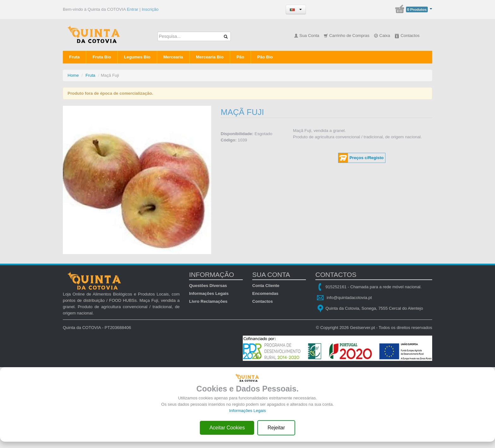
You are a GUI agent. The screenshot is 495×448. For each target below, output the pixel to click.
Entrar (133, 9)
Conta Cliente (266, 286)
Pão (240, 57)
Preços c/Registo (367, 158)
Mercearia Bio (210, 57)
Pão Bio (265, 57)
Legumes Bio (137, 57)
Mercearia (173, 57)
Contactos (407, 36)
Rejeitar (276, 428)
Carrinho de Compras (346, 36)
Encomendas (265, 293)
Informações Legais (209, 293)
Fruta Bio (102, 57)
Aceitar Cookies (227, 428)
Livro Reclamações (208, 301)
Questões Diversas (208, 286)
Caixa (382, 36)
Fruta (74, 57)
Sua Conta (307, 36)
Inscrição (150, 9)
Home (73, 75)
